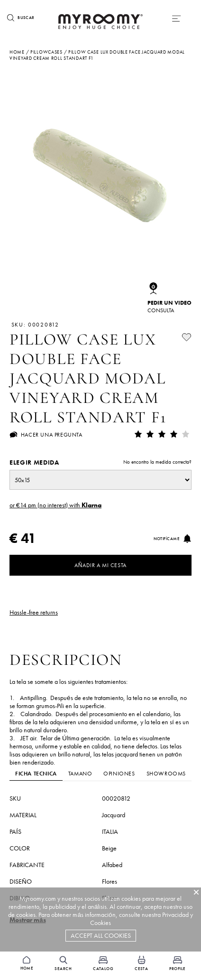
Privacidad (175, 915)
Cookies (100, 923)
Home (17, 52)
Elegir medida (100, 462)
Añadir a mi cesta (100, 565)
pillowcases (46, 52)
